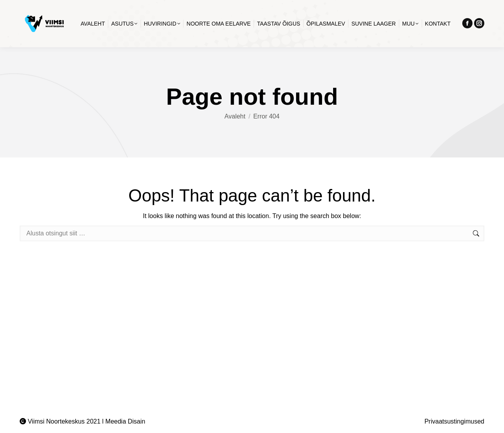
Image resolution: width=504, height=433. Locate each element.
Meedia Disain (125, 421)
